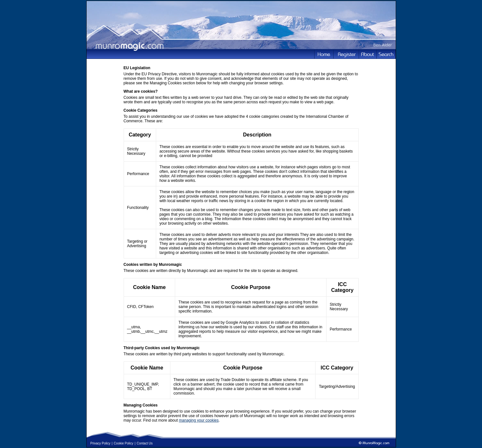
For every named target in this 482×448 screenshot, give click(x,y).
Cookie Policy (123, 443)
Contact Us (145, 443)
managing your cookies (199, 420)
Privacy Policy (100, 443)
